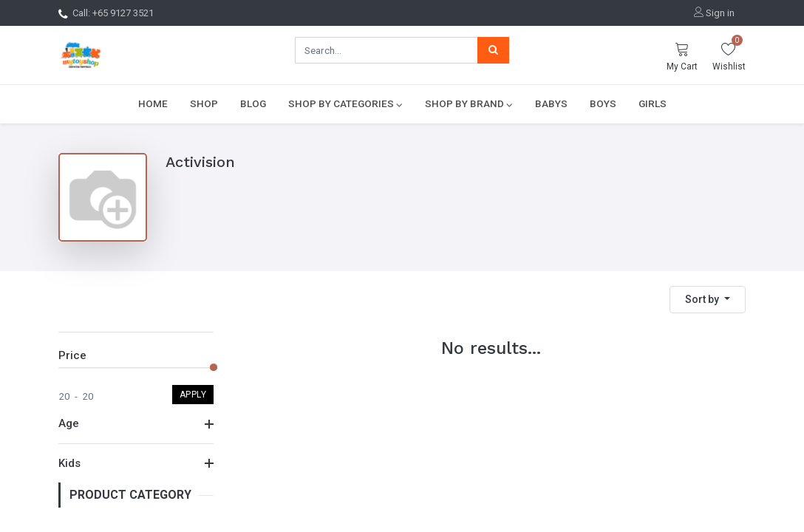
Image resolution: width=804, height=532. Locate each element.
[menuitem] (153, 103)
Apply (193, 395)
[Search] (493, 50)
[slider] (214, 367)
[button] (708, 300)
